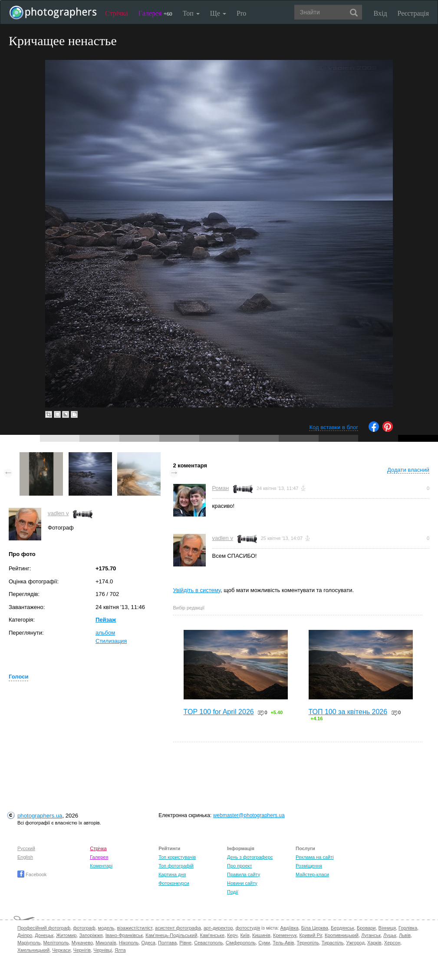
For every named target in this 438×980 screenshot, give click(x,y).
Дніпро (25, 935)
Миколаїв (106, 943)
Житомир (66, 935)
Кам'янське (212, 935)
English (25, 857)
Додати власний (408, 470)
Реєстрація (413, 13)
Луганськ (371, 935)
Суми (264, 943)
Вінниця (387, 928)
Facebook (32, 874)
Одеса (148, 943)
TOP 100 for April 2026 (219, 712)
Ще (218, 13)
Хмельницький (33, 950)
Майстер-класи (312, 874)
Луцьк (390, 935)
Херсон (392, 943)
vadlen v (58, 513)
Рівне (185, 943)
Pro (241, 13)
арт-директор (218, 928)
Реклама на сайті (315, 857)
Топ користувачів (177, 857)
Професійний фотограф (44, 928)
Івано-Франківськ (124, 935)
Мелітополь (56, 943)
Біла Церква (315, 928)
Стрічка (117, 13)
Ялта (120, 950)
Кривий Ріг (311, 935)
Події (233, 892)
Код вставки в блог (334, 427)
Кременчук (285, 935)
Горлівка (408, 928)
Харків (374, 943)
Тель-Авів (283, 943)
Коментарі (101, 866)
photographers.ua (40, 816)
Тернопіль (308, 943)
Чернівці (103, 950)
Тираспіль (333, 943)
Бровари (366, 928)
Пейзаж (106, 620)
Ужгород (356, 943)
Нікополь (129, 943)
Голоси (18, 677)
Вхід (380, 13)
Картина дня (172, 874)
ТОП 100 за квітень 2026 (348, 712)
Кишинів (261, 935)
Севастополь (208, 943)
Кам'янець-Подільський (171, 935)
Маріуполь (29, 943)
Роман (221, 488)
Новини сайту (242, 883)
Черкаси (61, 950)
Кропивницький (342, 935)
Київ (245, 935)
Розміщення (309, 866)
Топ (191, 13)
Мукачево (82, 943)
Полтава (167, 943)
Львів (405, 935)
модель (106, 928)
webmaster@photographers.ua (249, 815)
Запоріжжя (91, 935)
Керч (232, 935)
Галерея (155, 13)
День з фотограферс (250, 857)
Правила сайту (244, 874)
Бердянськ (342, 928)
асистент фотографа (178, 928)
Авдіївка (290, 928)
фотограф (84, 928)
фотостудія (248, 928)
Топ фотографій (176, 866)
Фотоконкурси (174, 883)
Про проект (239, 866)
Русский (26, 848)
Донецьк (44, 935)
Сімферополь (241, 943)
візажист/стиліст (134, 928)
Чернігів (82, 950)
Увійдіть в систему (197, 590)
